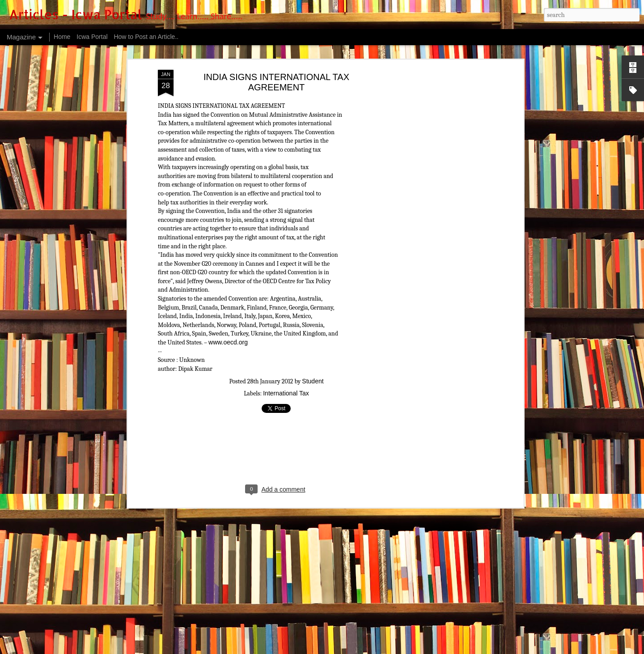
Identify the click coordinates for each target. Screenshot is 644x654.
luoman (331, 649)
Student (313, 319)
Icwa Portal (92, 37)
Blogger (374, 649)
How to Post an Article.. (146, 37)
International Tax (286, 331)
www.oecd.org (228, 280)
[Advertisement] (444, 149)
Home (62, 37)
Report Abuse (399, 649)
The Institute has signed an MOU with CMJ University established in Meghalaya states (268, 605)
